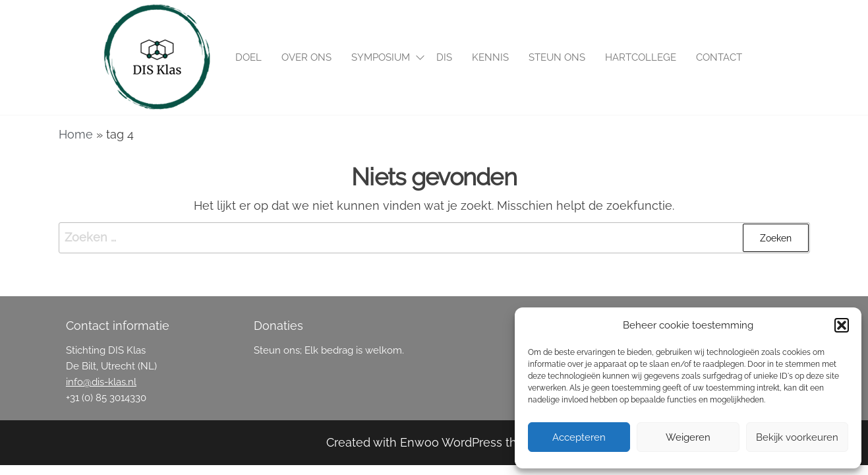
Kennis (490, 57)
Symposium (381, 57)
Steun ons (557, 57)
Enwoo (420, 442)
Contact (719, 57)
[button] (842, 325)
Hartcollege (641, 57)
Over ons (306, 57)
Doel (248, 57)
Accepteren (579, 437)
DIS (444, 57)
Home (76, 134)
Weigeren (688, 437)
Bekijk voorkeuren (797, 437)
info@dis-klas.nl (101, 382)
